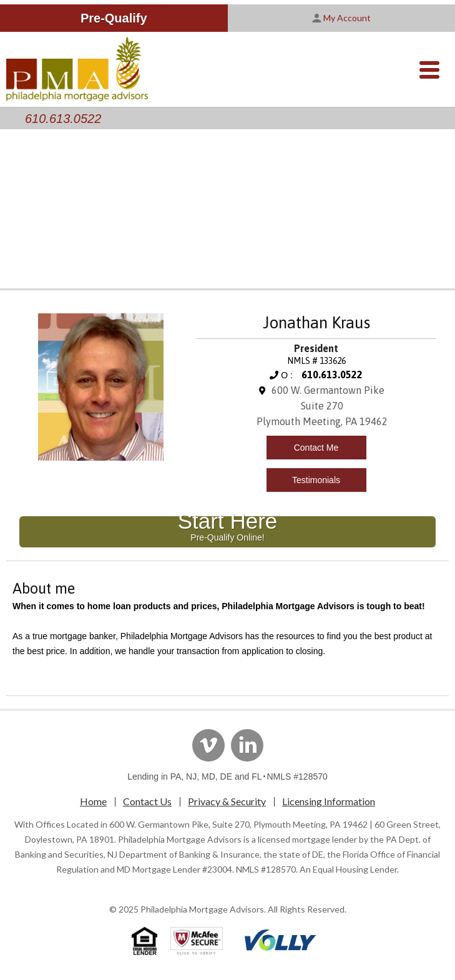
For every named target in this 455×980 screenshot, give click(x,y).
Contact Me (316, 448)
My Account (341, 18)
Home (93, 801)
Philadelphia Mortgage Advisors (202, 909)
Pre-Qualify (114, 18)
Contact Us (147, 801)
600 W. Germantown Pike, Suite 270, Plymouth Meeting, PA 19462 (238, 824)
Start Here (228, 529)
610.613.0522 (63, 119)
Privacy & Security (227, 801)
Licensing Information (329, 801)
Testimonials (316, 480)
